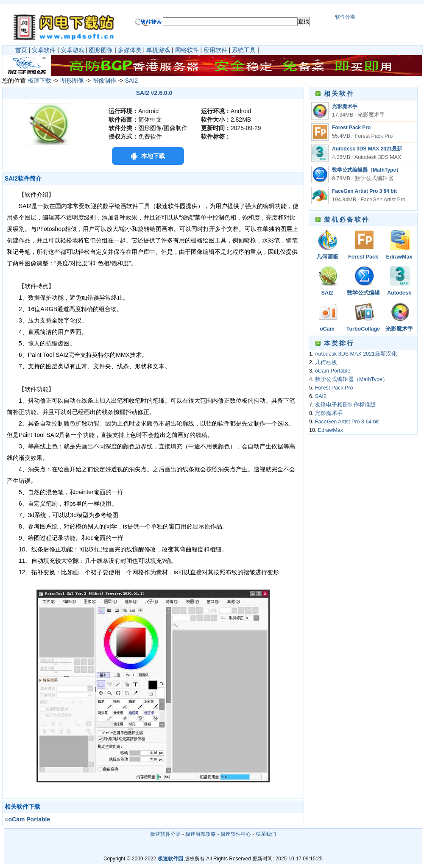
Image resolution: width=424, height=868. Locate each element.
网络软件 (187, 50)
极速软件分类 (165, 834)
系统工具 (244, 50)
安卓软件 (44, 50)
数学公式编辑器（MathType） (367, 170)
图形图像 (101, 50)
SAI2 (131, 81)
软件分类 (345, 17)
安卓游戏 (73, 50)
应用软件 (215, 50)
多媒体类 (130, 50)
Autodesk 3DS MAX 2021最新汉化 (399, 294)
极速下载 (39, 81)
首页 (21, 50)
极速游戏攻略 (201, 834)
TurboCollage (363, 329)
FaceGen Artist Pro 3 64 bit (364, 191)
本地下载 (153, 156)
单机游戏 (158, 50)
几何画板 (327, 257)
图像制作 (104, 81)
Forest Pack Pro (351, 128)
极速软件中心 (236, 834)
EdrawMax (399, 257)
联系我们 (266, 834)
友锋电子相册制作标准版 (345, 405)
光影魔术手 (345, 106)
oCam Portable (327, 330)
